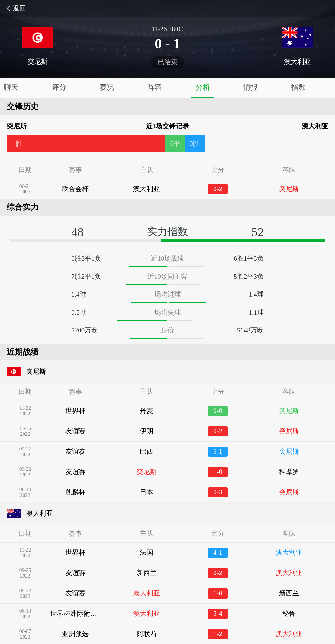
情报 (250, 87)
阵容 (155, 87)
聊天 (11, 87)
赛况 (107, 87)
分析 (203, 87)
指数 (298, 87)
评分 (59, 87)
